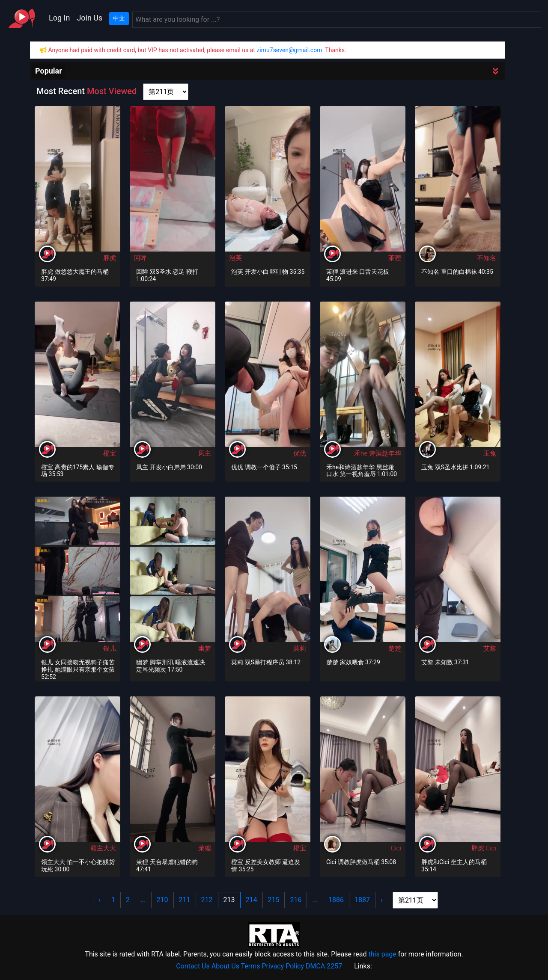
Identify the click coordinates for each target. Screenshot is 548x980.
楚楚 (395, 648)
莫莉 (300, 648)
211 (185, 900)
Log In (59, 18)
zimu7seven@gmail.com (289, 50)
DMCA (315, 966)
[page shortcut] (166, 92)
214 (252, 900)
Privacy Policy (283, 966)
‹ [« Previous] (100, 900)
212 (207, 900)
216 (296, 900)
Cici (396, 848)
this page (382, 954)
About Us (225, 966)
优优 (300, 453)
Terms (251, 966)
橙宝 (110, 453)
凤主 (205, 453)
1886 (336, 900)
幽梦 (205, 648)
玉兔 (490, 453)
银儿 (110, 648)
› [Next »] (382, 900)
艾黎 (490, 648)
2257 (334, 966)
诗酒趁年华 (385, 453)
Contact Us (193, 966)
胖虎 (110, 258)
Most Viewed (112, 91)
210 (162, 900)
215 (274, 900)
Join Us (89, 18)
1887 (362, 900)
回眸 (140, 258)
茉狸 (395, 258)
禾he (362, 453)
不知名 (487, 258)
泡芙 (235, 258)
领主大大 (103, 848)
